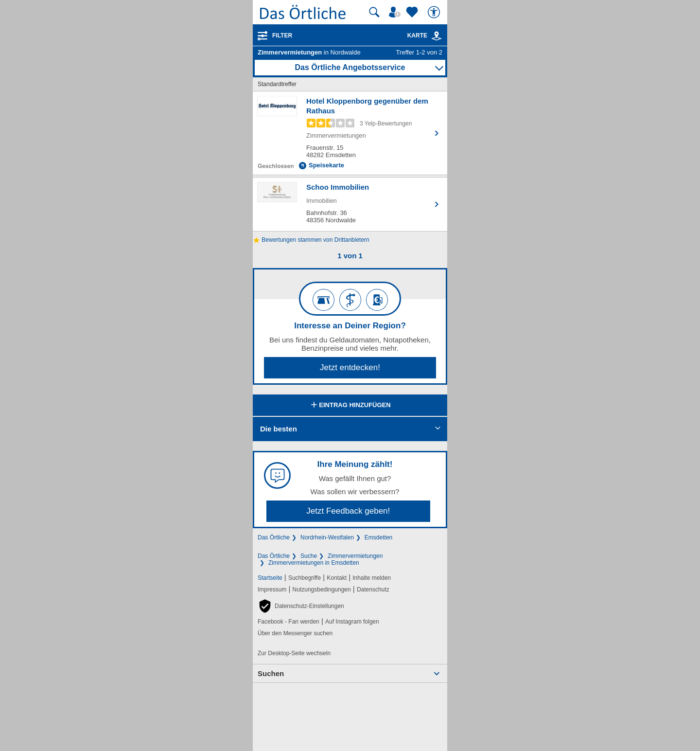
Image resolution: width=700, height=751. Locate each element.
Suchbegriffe (305, 578)
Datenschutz (373, 590)
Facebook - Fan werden (289, 622)
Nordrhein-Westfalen (327, 537)
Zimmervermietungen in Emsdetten (314, 563)
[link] (437, 36)
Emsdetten (378, 537)
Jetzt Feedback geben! (348, 511)
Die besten (279, 429)
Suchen (271, 673)
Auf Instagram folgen (352, 622)
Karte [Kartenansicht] (425, 36)
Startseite (270, 578)
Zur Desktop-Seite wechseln (294, 653)
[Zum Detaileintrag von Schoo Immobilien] (350, 204)
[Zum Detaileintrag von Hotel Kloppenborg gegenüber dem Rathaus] (350, 133)
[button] (301, 606)
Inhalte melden (372, 578)
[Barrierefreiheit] (435, 12)
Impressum (272, 590)
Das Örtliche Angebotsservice (350, 67)
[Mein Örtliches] (396, 12)
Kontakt (337, 578)
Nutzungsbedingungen (322, 590)
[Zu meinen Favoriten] (413, 12)
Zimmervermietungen (355, 556)
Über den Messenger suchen (295, 633)
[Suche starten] (374, 12)
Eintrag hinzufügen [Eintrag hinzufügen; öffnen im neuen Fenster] (350, 406)
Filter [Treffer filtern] (282, 36)
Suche (309, 556)
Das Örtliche (274, 537)
